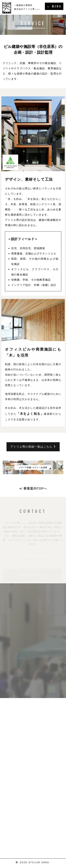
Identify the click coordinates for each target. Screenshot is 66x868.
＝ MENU (54, 6)
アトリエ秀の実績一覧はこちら (31, 451)
